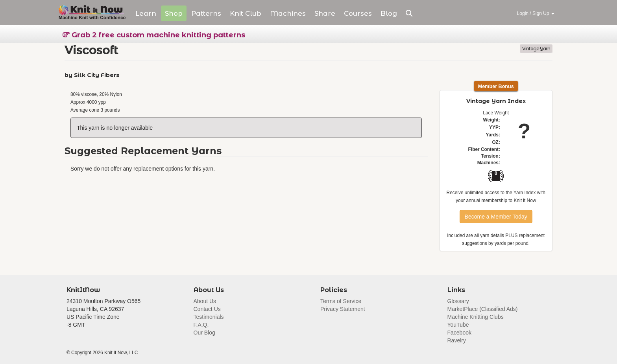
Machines (288, 13)
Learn (146, 13)
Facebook (459, 333)
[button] (409, 13)
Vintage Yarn (536, 49)
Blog (389, 13)
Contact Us (207, 309)
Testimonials (209, 317)
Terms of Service (341, 301)
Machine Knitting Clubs (476, 317)
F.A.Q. (201, 325)
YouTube (458, 325)
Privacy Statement (343, 309)
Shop (174, 13)
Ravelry (457, 340)
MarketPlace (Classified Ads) (483, 309)
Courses (358, 13)
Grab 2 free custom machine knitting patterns (154, 35)
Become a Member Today (496, 217)
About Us (205, 301)
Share (325, 13)
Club (246, 13)
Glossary (458, 301)
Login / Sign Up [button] (536, 13)
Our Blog (204, 333)
